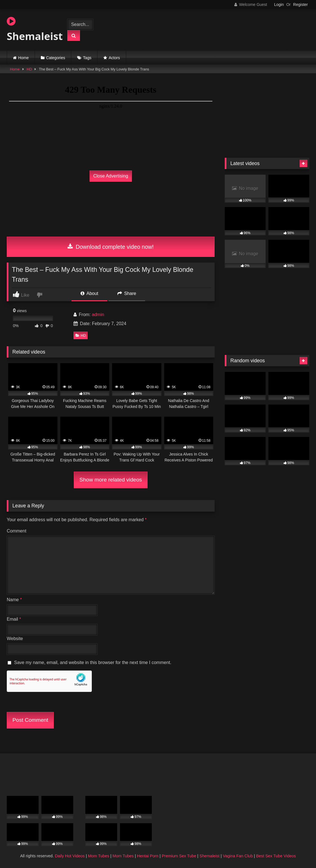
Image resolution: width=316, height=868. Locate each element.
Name (14, 600)
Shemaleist (32, 30)
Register (301, 5)
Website (15, 639)
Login (279, 5)
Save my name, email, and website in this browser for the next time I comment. (93, 662)
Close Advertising (111, 176)
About (89, 293)
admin (98, 315)
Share (127, 293)
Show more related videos (111, 480)
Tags (87, 58)
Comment (16, 531)
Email (14, 619)
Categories (56, 58)
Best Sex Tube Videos (276, 856)
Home (24, 58)
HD (29, 69)
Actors (114, 58)
